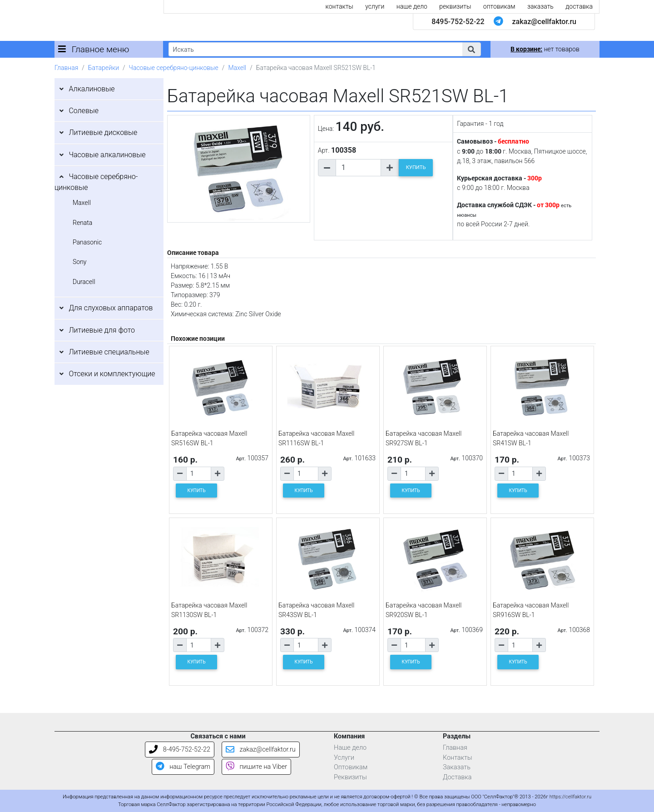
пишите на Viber (256, 767)
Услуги (344, 758)
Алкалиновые (92, 89)
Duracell (84, 282)
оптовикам (499, 6)
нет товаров (545, 49)
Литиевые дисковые (103, 132)
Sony (80, 262)
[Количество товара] (358, 168)
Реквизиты (350, 777)
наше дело (412, 6)
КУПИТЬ (416, 167)
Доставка (457, 777)
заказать (540, 6)
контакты (339, 6)
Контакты (458, 758)
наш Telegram (183, 767)
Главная (66, 68)
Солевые (84, 111)
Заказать (457, 767)
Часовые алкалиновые (107, 155)
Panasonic (87, 242)
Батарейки (104, 68)
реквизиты (455, 6)
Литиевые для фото (102, 330)
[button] (471, 49)
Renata (82, 223)
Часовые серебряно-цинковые (174, 68)
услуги (375, 6)
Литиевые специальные (109, 352)
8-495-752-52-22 (180, 750)
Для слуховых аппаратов (111, 308)
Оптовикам (351, 767)
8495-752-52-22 (458, 22)
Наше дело (350, 748)
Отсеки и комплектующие (112, 374)
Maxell (237, 68)
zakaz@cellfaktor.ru (544, 22)
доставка (579, 6)
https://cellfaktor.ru (570, 797)
